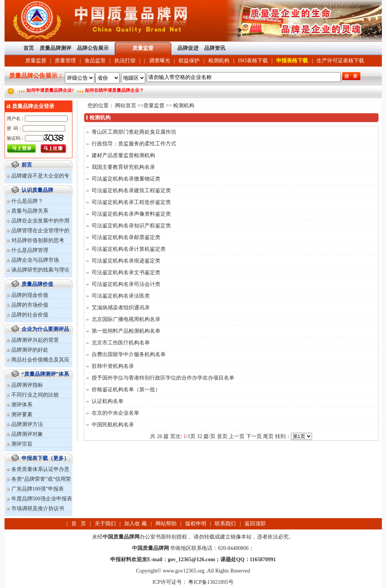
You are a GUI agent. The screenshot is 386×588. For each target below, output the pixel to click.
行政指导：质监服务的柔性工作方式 (134, 144)
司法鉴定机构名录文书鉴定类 (126, 272)
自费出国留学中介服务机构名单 (129, 354)
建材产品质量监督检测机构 (123, 155)
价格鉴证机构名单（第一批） (126, 390)
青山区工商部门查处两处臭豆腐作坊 (134, 132)
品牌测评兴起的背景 (35, 340)
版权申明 (196, 524)
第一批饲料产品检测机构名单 (126, 331)
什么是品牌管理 (30, 250)
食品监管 (95, 61)
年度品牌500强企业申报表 (42, 499)
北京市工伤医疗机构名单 (121, 343)
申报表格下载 (292, 61)
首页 (29, 48)
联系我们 (225, 524)
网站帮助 (166, 524)
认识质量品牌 (37, 190)
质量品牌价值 (37, 284)
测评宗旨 (22, 444)
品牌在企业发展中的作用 (40, 221)
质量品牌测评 (55, 48)
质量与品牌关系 (30, 211)
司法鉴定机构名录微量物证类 (126, 179)
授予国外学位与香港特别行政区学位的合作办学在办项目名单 (163, 378)
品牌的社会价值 (30, 315)
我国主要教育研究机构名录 (123, 167)
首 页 (79, 524)
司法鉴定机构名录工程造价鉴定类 (131, 202)
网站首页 (126, 106)
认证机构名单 (108, 401)
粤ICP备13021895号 (210, 582)
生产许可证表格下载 (340, 61)
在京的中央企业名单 (115, 413)
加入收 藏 (135, 524)
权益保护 (189, 61)
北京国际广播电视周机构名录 (126, 319)
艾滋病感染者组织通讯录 (121, 308)
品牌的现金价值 (30, 295)
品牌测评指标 (27, 385)
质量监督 (36, 61)
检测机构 (219, 61)
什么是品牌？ (27, 201)
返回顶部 (255, 524)
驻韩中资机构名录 (113, 366)
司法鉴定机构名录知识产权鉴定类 (131, 226)
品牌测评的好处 (30, 350)
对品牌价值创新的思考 (38, 240)
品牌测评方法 (27, 424)
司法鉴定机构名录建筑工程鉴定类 (131, 191)
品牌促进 (188, 48)
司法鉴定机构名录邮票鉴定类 (126, 237)
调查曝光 (160, 61)
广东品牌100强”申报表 (38, 489)
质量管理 (65, 61)
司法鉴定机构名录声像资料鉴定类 (131, 214)
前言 (27, 165)
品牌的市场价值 (30, 305)
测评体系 (22, 405)
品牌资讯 (215, 48)
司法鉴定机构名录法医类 (121, 296)
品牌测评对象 (27, 434)
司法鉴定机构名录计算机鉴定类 (129, 249)
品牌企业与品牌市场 (35, 260)
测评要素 (22, 414)
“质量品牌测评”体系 (45, 374)
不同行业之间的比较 (35, 395)
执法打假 (125, 61)
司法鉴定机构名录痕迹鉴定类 (126, 261)
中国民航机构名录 (113, 425)
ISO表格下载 (253, 61)
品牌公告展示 (93, 48)
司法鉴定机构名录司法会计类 (126, 284)
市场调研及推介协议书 (38, 509)
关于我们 (105, 524)
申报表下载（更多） (45, 458)
